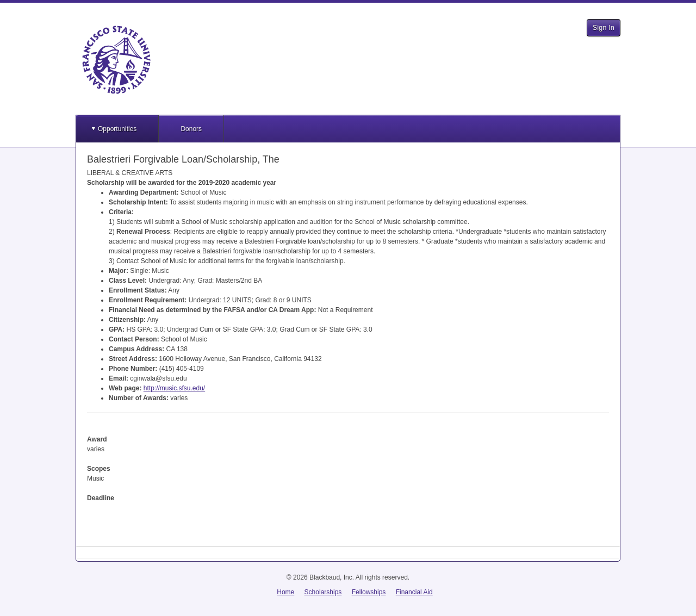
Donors (191, 129)
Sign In (604, 27)
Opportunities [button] (117, 129)
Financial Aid (414, 592)
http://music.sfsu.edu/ (174, 388)
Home (285, 592)
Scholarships (323, 592)
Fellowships (369, 592)
